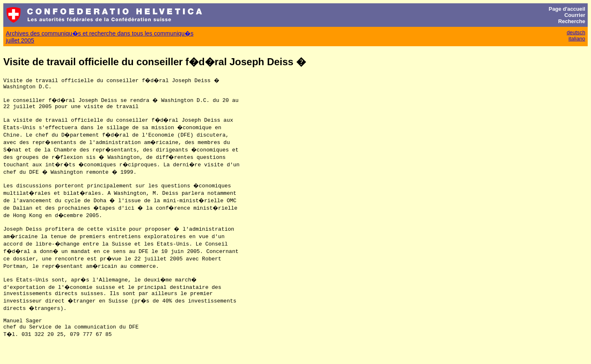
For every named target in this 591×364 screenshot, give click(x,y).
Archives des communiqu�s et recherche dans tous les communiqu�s (100, 33)
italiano (577, 39)
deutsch (576, 32)
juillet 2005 (20, 40)
